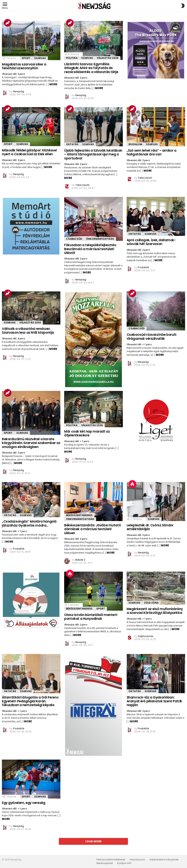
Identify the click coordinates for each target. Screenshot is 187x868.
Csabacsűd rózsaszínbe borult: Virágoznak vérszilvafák (152, 337)
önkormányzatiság (100, 239)
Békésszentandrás (79, 515)
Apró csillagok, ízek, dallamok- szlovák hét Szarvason (151, 242)
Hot (132, 484)
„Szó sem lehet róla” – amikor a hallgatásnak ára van (151, 152)
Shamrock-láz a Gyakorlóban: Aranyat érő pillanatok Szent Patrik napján (154, 701)
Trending (8, 23)
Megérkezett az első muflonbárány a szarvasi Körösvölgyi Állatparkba (155, 611)
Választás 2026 (108, 58)
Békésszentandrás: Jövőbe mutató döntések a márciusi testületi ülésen (92, 529)
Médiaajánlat (105, 863)
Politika (72, 58)
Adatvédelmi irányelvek (164, 860)
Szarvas (40, 58)
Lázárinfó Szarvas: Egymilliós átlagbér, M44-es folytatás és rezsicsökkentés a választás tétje (91, 68)
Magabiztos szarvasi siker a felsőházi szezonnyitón (24, 66)
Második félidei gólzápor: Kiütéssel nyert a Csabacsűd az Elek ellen (29, 152)
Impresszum (137, 860)
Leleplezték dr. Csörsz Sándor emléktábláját (150, 527)
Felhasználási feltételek (111, 860)
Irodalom (135, 144)
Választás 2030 (30, 323)
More (53, 84)
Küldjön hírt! (124, 863)
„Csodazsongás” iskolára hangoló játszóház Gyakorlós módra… (29, 523)
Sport (26, 58)
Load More (93, 841)
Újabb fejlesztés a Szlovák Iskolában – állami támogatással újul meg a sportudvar (93, 154)
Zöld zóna (151, 603)
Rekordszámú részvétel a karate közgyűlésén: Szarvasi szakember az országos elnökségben (31, 443)
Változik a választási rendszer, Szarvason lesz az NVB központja (28, 331)
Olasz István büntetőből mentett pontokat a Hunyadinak (91, 617)
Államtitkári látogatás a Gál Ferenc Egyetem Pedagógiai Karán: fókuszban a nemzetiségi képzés (30, 701)
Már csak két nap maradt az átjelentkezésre (87, 433)
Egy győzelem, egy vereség (24, 803)
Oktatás (72, 144)
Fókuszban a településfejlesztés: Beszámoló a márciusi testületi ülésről (90, 249)
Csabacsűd (74, 239)
